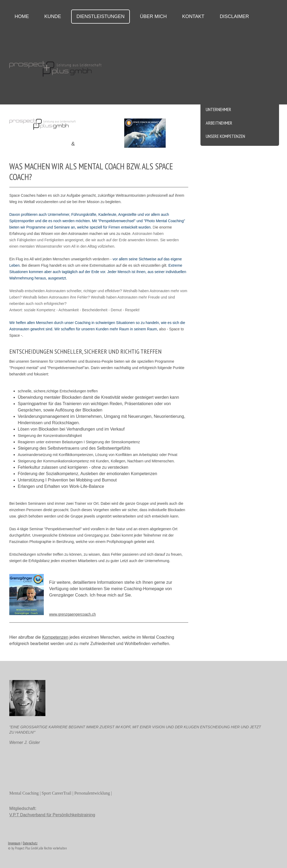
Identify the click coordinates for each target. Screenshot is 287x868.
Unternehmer (219, 109)
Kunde (53, 16)
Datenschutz (30, 843)
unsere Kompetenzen (225, 136)
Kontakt (193, 16)
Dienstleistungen (100, 16)
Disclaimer (234, 16)
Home (22, 16)
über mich (153, 16)
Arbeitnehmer (219, 123)
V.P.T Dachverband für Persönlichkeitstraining (52, 815)
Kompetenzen (55, 637)
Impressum (14, 843)
